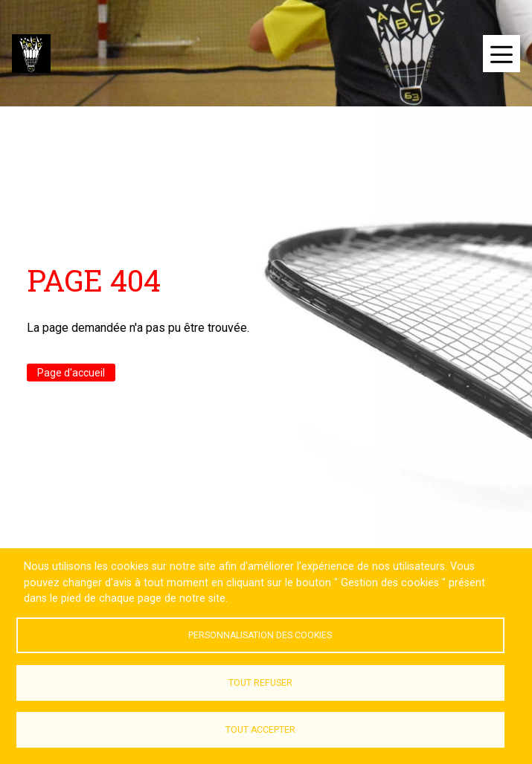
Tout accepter (260, 730)
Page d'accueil (71, 373)
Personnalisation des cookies (260, 635)
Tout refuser (260, 683)
